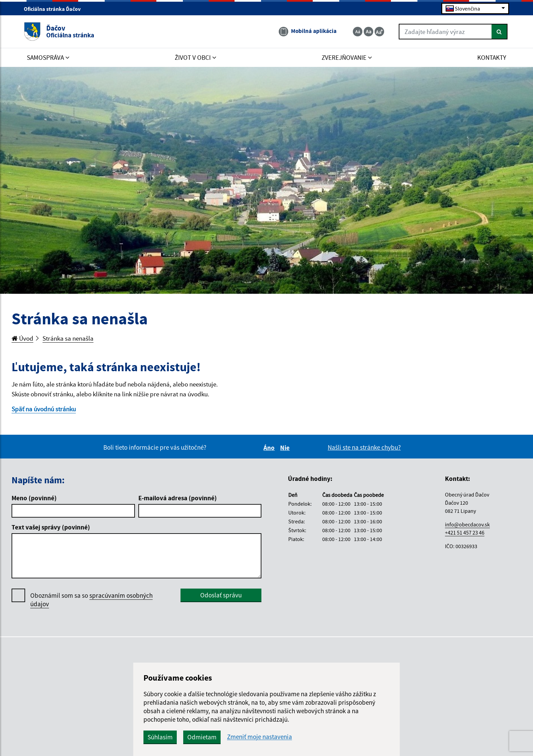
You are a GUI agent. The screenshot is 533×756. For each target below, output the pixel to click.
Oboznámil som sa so (91, 600)
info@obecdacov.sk (467, 524)
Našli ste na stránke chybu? (364, 447)
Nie (286, 448)
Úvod (22, 338)
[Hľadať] (500, 32)
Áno (270, 448)
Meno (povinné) (34, 498)
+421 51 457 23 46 (465, 533)
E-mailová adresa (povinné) (178, 498)
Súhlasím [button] (160, 737)
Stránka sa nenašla (68, 338)
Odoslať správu (221, 595)
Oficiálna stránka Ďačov (55, 9)
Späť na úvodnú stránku (44, 409)
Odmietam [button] (202, 737)
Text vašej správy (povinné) (51, 527)
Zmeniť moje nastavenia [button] (260, 737)
